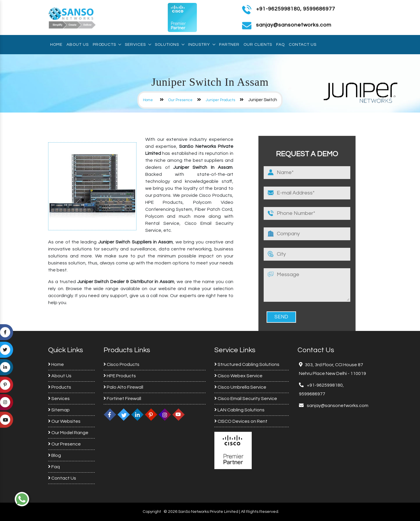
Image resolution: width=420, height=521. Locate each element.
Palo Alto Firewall (123, 387)
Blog (55, 455)
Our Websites (64, 421)
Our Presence (180, 100)
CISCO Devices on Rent (241, 421)
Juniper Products (220, 100)
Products (107, 45)
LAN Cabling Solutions (239, 410)
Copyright (152, 512)
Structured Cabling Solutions (247, 364)
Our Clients (258, 45)
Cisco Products (121, 364)
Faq (280, 45)
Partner (229, 45)
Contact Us (303, 45)
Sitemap (59, 410)
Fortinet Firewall (122, 399)
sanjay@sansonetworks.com (337, 406)
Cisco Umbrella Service (240, 387)
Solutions (169, 45)
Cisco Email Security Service (246, 399)
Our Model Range (68, 433)
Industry (202, 45)
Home (56, 45)
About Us (78, 45)
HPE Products (120, 376)
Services (138, 45)
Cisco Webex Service (238, 376)
